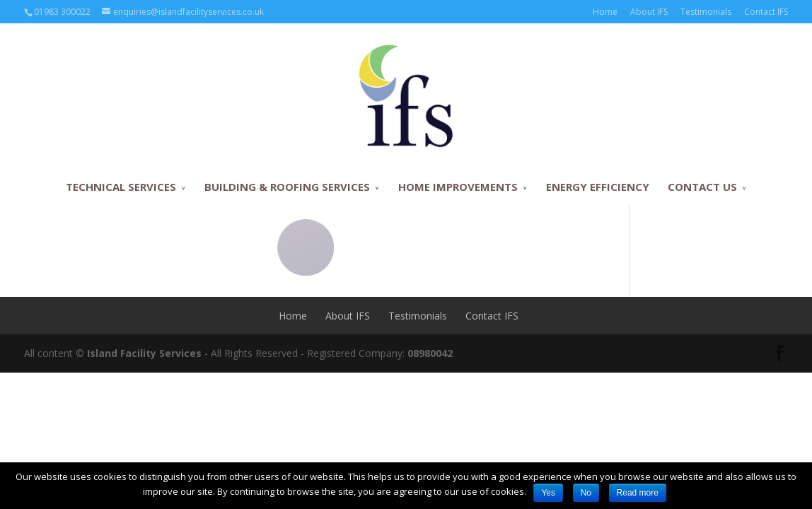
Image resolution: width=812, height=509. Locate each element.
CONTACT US (702, 187)
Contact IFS (766, 12)
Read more (638, 493)
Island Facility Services (144, 353)
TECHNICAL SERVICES (121, 187)
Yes (548, 493)
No (586, 493)
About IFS (649, 12)
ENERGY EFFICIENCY (598, 187)
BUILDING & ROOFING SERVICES (287, 187)
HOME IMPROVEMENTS (458, 187)
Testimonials (706, 12)
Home (605, 12)
